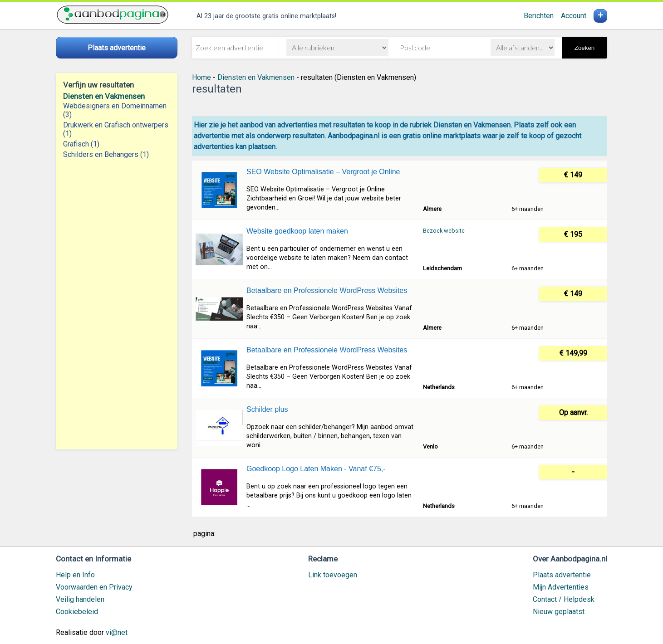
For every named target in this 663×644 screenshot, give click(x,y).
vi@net (117, 632)
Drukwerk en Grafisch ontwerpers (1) (116, 129)
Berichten (539, 16)
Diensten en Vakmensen (104, 96)
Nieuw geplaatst (559, 612)
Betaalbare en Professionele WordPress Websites (327, 290)
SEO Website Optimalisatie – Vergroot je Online (323, 172)
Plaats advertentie (562, 575)
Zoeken (584, 48)
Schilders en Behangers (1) (106, 154)
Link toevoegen (333, 575)
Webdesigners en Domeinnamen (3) (115, 110)
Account (574, 16)
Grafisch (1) (81, 144)
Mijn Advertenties (561, 587)
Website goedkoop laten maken (297, 231)
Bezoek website (444, 231)
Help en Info (75, 575)
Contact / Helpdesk (564, 599)
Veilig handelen (80, 599)
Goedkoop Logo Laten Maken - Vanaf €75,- (316, 469)
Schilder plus (267, 409)
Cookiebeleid (77, 612)
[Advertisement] (117, 304)
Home (201, 77)
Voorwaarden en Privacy (94, 587)
